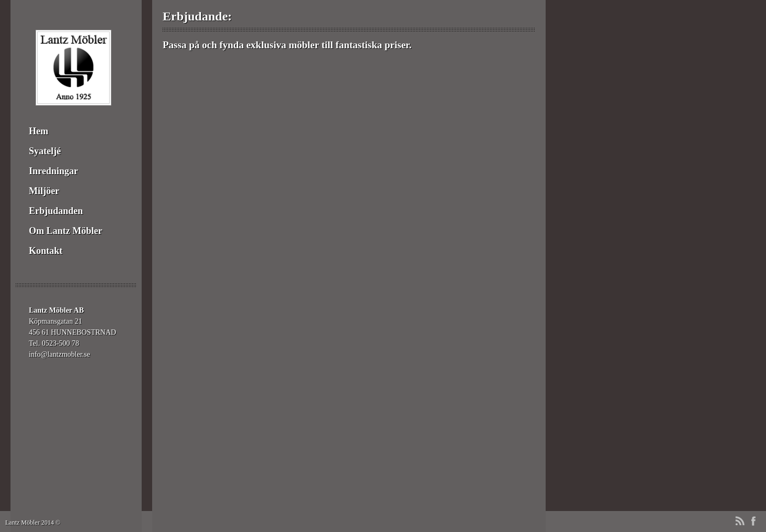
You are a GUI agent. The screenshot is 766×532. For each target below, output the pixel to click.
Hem (39, 131)
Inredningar (54, 171)
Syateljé (45, 151)
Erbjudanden (56, 211)
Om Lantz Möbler (66, 231)
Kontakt (46, 251)
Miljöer (44, 191)
